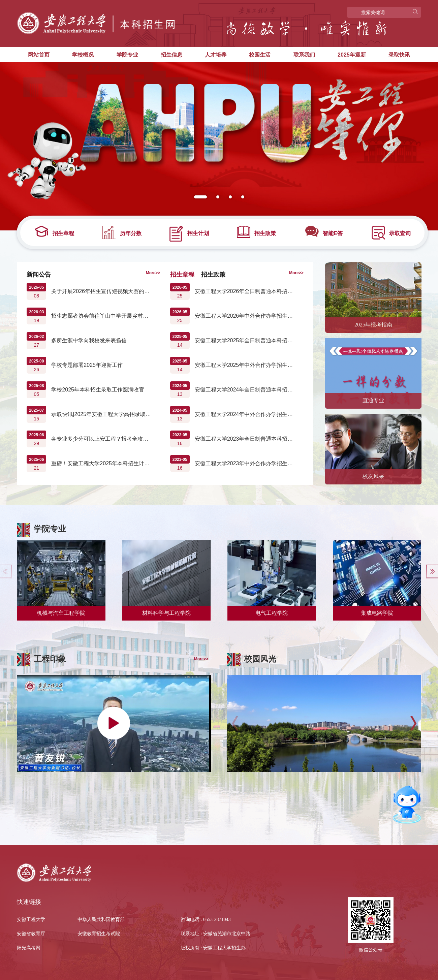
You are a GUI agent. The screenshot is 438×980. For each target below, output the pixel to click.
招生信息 (171, 55)
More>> (153, 273)
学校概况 (83, 55)
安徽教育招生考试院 (99, 934)
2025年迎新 (352, 55)
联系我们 (304, 55)
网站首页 (39, 55)
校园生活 (260, 55)
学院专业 (127, 55)
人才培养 (216, 55)
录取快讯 (399, 55)
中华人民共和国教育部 (101, 920)
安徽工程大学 (31, 920)
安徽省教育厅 (31, 934)
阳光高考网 (29, 948)
